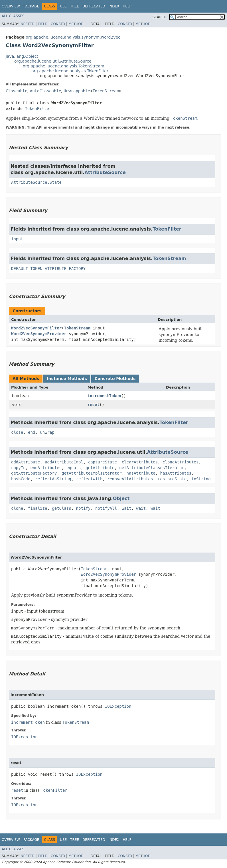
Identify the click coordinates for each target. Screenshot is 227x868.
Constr (58, 24)
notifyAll (106, 508)
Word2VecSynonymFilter (36, 328)
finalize (38, 508)
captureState (103, 462)
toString (201, 479)
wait (127, 508)
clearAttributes (140, 462)
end (32, 432)
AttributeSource (105, 172)
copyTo (18, 468)
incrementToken (104, 396)
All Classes (13, 16)
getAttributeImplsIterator (92, 473)
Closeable (17, 91)
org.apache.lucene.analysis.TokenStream (64, 66)
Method (76, 24)
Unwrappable (77, 91)
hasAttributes (176, 473)
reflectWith (89, 479)
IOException (118, 706)
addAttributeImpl (64, 462)
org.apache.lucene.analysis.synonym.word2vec (73, 37)
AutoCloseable (46, 91)
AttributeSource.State (36, 182)
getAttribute (100, 468)
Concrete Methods (115, 379)
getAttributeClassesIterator (152, 468)
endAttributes (46, 468)
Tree (75, 6)
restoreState (172, 479)
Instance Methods (67, 379)
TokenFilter (38, 109)
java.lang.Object (22, 56)
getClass (61, 508)
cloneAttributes (181, 462)
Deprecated (94, 6)
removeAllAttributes (130, 479)
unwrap (47, 432)
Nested (27, 24)
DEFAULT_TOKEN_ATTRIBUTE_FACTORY (48, 269)
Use (63, 6)
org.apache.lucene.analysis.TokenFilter (70, 71)
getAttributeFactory (34, 473)
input (17, 239)
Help (127, 6)
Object (121, 498)
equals (74, 468)
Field (42, 24)
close (17, 432)
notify (83, 508)
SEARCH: (160, 17)
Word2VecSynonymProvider (39, 334)
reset (94, 405)
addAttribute (26, 462)
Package (31, 6)
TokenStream (106, 91)
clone (17, 508)
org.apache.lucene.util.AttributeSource (53, 61)
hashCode (21, 479)
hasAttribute (141, 473)
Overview (11, 6)
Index (114, 6)
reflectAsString (53, 479)
